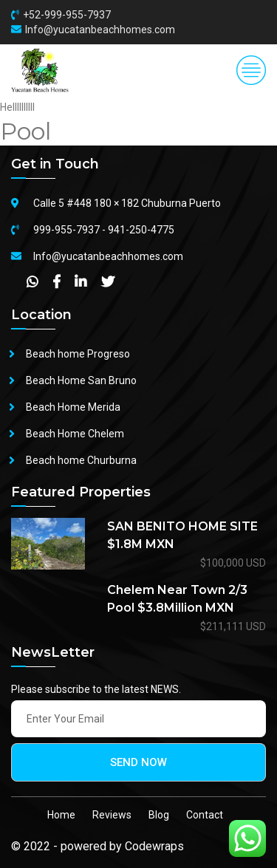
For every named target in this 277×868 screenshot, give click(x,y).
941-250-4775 (141, 230)
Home (61, 815)
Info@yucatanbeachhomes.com (100, 30)
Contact (205, 815)
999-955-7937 (66, 230)
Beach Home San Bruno (81, 380)
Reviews (112, 815)
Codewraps (154, 846)
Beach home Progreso (78, 354)
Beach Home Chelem (75, 434)
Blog (159, 815)
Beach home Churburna (81, 460)
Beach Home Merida (73, 407)
